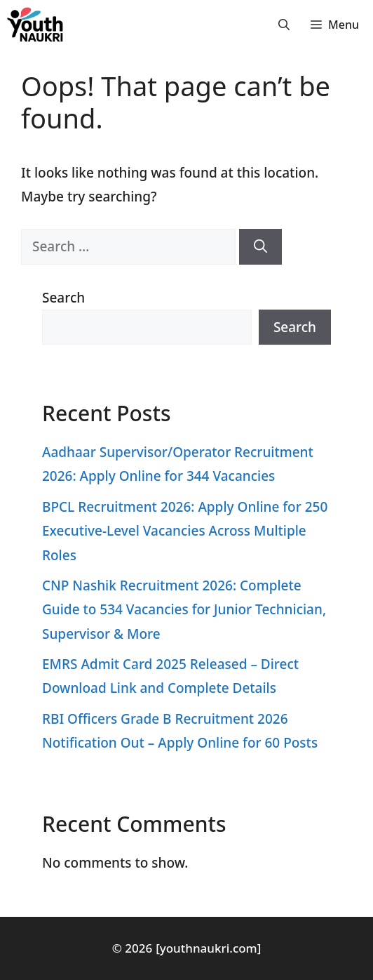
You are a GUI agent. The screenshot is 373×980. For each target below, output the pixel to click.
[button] (284, 25)
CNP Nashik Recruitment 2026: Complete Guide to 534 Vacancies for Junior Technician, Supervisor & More (184, 609)
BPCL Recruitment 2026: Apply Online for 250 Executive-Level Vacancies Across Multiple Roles (185, 531)
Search (63, 298)
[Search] (260, 247)
